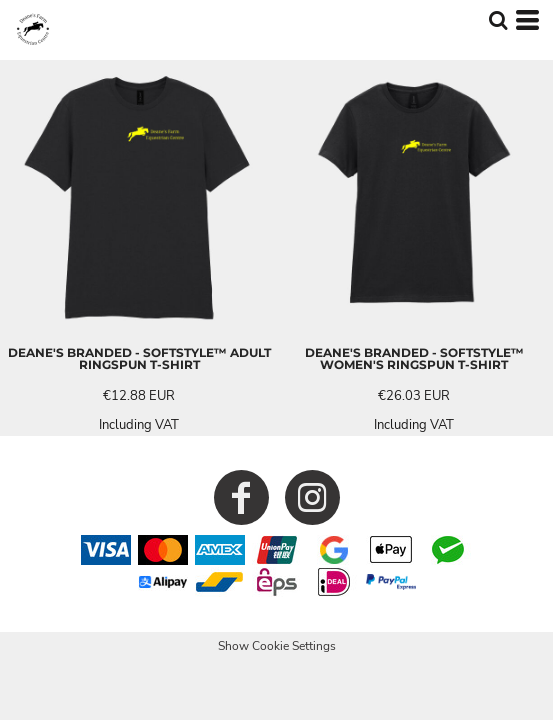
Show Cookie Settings (277, 646)
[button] (498, 20)
